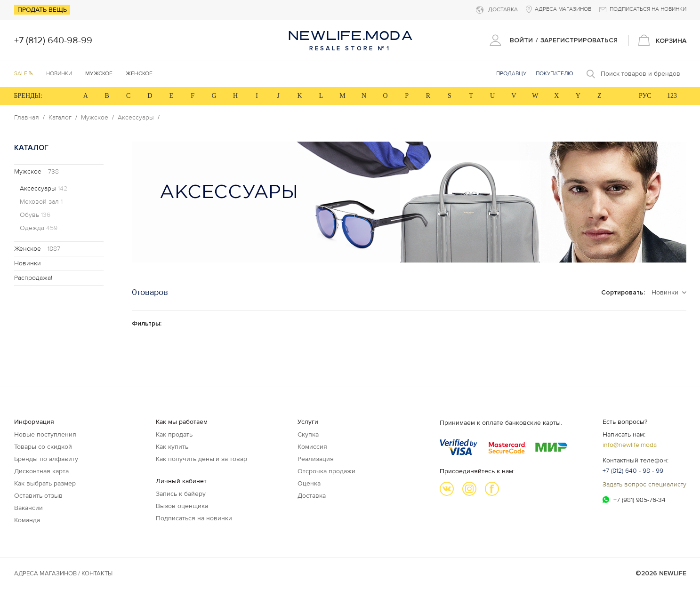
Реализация (316, 459)
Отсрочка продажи (326, 471)
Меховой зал (41, 202)
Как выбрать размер (45, 483)
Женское (37, 249)
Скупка (308, 434)
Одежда (39, 228)
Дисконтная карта (41, 471)
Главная (27, 118)
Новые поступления (45, 434)
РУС (645, 96)
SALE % (24, 74)
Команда (27, 520)
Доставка (312, 496)
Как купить (172, 447)
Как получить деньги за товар (201, 459)
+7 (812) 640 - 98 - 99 (633, 471)
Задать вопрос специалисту (644, 484)
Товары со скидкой (43, 447)
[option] (409, 202)
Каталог (60, 118)
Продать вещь (42, 10)
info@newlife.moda (630, 445)
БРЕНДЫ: (28, 96)
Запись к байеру (181, 494)
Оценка (309, 483)
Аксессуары (136, 118)
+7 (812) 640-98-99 (53, 40)
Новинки (59, 74)
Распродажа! (33, 278)
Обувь (35, 215)
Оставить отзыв (38, 496)
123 (672, 96)
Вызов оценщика (182, 506)
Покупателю (555, 74)
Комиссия (312, 447)
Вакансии (28, 508)
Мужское (95, 118)
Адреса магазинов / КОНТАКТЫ (63, 573)
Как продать (174, 434)
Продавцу (511, 74)
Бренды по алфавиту (46, 459)
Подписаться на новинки (194, 518)
